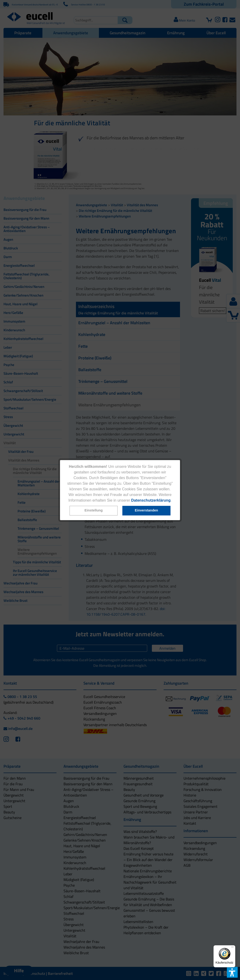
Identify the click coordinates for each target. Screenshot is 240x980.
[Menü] (232, 948)
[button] (94, 511)
